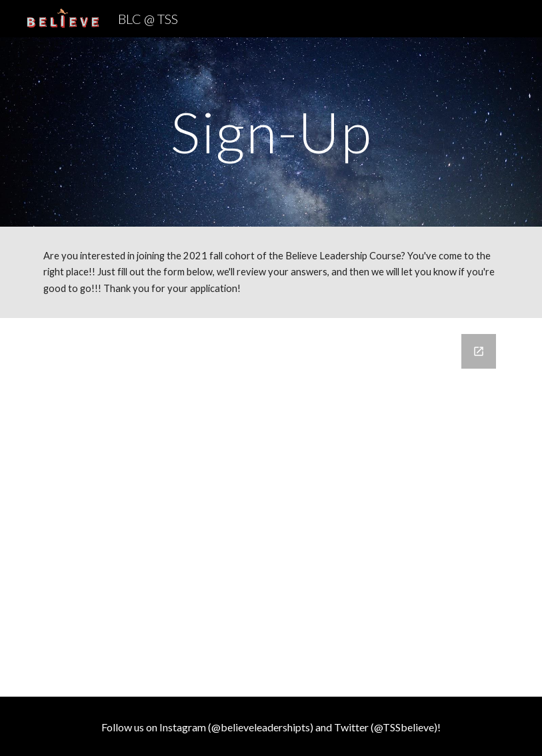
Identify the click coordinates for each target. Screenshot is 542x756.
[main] (271, 132)
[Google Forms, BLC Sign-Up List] (271, 507)
